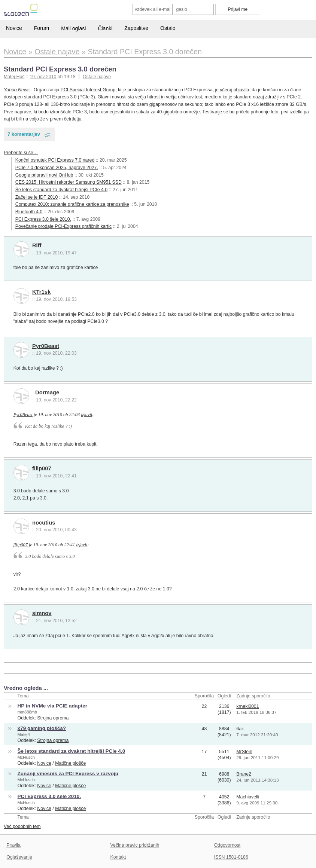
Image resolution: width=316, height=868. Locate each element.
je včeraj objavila (232, 90)
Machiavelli (248, 797)
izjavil (86, 415)
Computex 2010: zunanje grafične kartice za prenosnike (72, 204)
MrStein (244, 752)
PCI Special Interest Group (88, 90)
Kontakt (118, 857)
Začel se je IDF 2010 (37, 197)
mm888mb (27, 712)
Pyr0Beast (46, 346)
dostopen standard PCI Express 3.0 (40, 97)
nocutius (44, 523)
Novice (14, 28)
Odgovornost (227, 845)
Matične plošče (70, 763)
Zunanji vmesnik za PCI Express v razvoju (68, 774)
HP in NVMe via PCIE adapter (52, 706)
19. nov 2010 (43, 77)
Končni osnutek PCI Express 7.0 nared (55, 160)
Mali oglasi (73, 28)
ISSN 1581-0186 (231, 857)
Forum (42, 28)
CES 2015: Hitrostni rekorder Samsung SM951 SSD (69, 182)
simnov (42, 613)
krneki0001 (247, 706)
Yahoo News (17, 90)
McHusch (26, 757)
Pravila (13, 845)
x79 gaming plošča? (42, 728)
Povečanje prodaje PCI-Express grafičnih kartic (63, 226)
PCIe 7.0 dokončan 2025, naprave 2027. (57, 168)
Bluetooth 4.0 (29, 212)
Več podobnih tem (22, 826)
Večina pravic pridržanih (135, 845)
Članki (105, 28)
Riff (37, 245)
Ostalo (168, 28)
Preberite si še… (21, 153)
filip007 (42, 468)
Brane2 (244, 774)
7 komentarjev (24, 134)
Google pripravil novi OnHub (44, 175)
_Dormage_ (47, 392)
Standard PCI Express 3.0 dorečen (60, 69)
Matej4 (24, 734)
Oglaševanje (19, 857)
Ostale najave (97, 77)
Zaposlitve (136, 28)
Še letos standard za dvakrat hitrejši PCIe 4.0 (61, 190)
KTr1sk (41, 292)
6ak (240, 729)
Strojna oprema (53, 718)
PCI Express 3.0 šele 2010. (43, 219)
